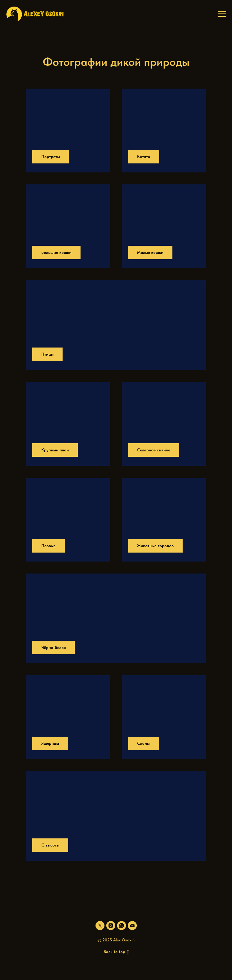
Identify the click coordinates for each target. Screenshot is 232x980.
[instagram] (111, 926)
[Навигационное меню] (222, 14)
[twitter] (100, 926)
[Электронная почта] (132, 926)
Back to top (116, 952)
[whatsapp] (122, 926)
